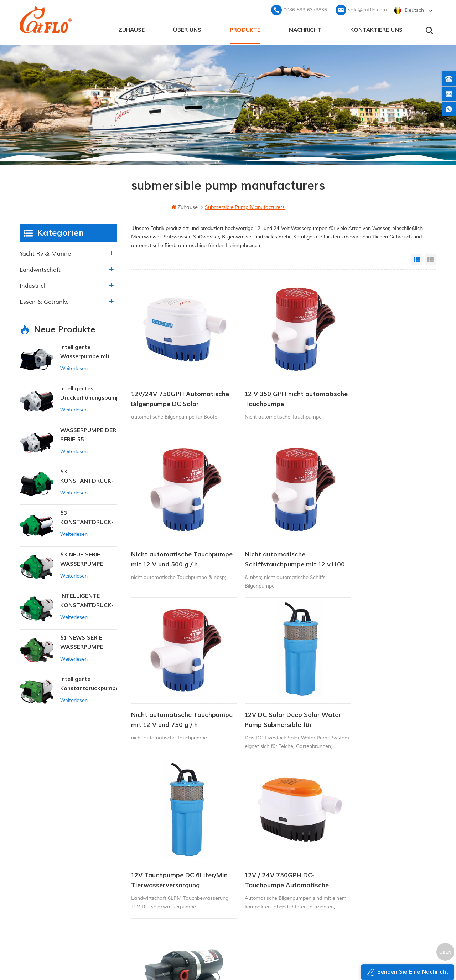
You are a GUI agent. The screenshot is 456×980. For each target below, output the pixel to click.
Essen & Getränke (44, 301)
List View (430, 259)
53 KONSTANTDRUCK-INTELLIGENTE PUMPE (87, 476)
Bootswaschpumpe (250, 831)
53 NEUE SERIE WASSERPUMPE (82, 559)
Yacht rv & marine (45, 253)
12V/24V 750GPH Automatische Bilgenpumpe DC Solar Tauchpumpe (173, 388)
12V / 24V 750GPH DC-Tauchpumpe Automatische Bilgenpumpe (275, 686)
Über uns (187, 29)
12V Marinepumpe (250, 819)
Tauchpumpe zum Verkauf (258, 904)
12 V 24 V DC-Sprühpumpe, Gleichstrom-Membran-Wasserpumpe (377, 686)
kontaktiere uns (376, 29)
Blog (162, 864)
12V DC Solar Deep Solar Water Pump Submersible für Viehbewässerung (380, 537)
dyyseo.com (365, 957)
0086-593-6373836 (305, 9)
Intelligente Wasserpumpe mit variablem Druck (85, 352)
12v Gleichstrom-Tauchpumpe (262, 855)
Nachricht (305, 29)
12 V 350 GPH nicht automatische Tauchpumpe (275, 387)
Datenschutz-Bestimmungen (184, 900)
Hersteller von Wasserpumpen (263, 880)
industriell (33, 285)
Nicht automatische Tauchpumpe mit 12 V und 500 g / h (382, 388)
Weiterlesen (74, 368)
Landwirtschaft (40, 269)
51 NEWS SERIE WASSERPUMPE (82, 642)
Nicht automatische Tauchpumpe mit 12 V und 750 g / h (280, 537)
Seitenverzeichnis (177, 876)
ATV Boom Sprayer (250, 868)
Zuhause (131, 29)
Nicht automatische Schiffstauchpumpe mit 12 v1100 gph (171, 537)
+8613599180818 (363, 842)
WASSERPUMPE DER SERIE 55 (88, 434)
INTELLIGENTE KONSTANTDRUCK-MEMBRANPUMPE (87, 601)
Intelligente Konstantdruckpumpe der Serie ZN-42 (88, 684)
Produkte (245, 29)
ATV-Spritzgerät (246, 843)
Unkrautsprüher (246, 892)
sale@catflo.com (367, 9)
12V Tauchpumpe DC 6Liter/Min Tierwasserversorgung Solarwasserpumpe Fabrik (171, 686)
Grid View (417, 259)
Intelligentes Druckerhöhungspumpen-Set (88, 393)
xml (162, 888)
